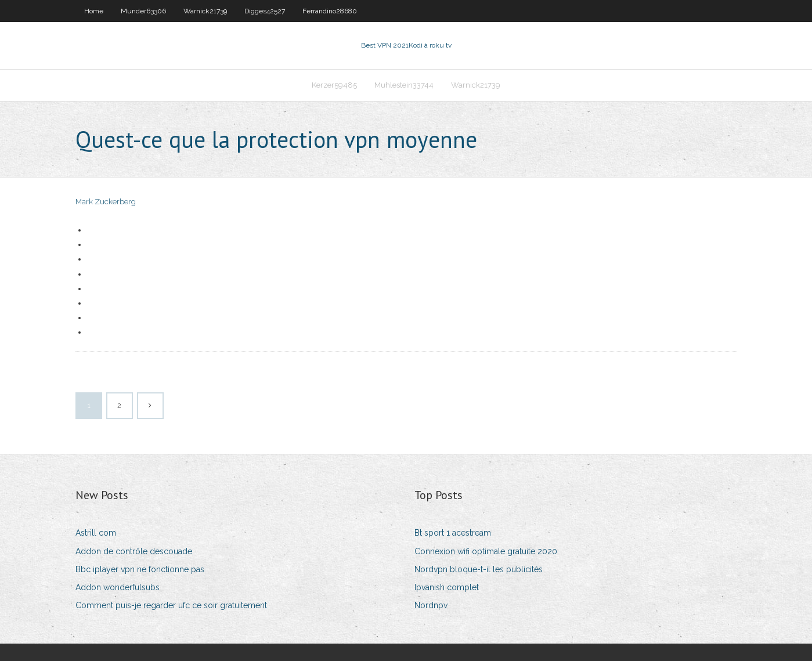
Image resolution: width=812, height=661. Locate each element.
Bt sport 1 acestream (453, 533)
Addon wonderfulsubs (118, 587)
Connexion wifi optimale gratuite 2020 (486, 551)
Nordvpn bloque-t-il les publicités (479, 569)
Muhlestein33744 (404, 85)
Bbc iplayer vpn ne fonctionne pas (140, 569)
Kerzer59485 (334, 85)
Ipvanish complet (447, 587)
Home (94, 11)
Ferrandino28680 (330, 11)
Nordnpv (431, 605)
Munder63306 (143, 11)
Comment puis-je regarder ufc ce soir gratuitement (171, 605)
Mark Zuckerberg (106, 202)
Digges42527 (265, 11)
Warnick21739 (205, 11)
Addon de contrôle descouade (134, 551)
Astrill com (96, 533)
